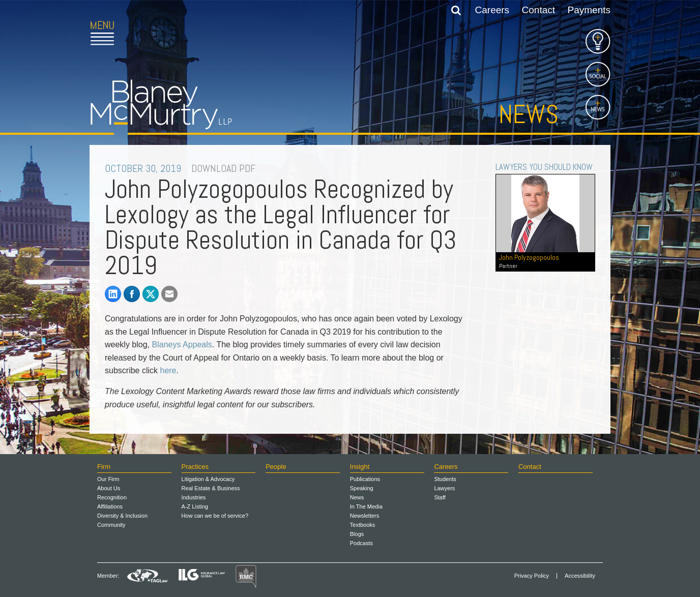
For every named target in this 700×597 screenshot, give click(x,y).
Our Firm (108, 479)
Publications (365, 479)
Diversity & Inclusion (122, 516)
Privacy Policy (532, 576)
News (529, 114)
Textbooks (363, 525)
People (276, 467)
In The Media (366, 506)
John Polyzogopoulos (545, 261)
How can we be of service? (215, 516)
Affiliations (110, 506)
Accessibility (580, 576)
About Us (109, 488)
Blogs (357, 534)
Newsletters (364, 516)
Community (111, 525)
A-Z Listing (195, 506)
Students (445, 479)
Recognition (112, 497)
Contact (538, 10)
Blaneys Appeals (182, 345)
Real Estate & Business (211, 488)
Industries (194, 497)
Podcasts (361, 543)
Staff (440, 497)
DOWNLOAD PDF (223, 168)
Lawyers (444, 488)
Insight (360, 467)
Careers (492, 10)
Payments (589, 10)
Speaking (362, 488)
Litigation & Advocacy (208, 479)
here (168, 370)
